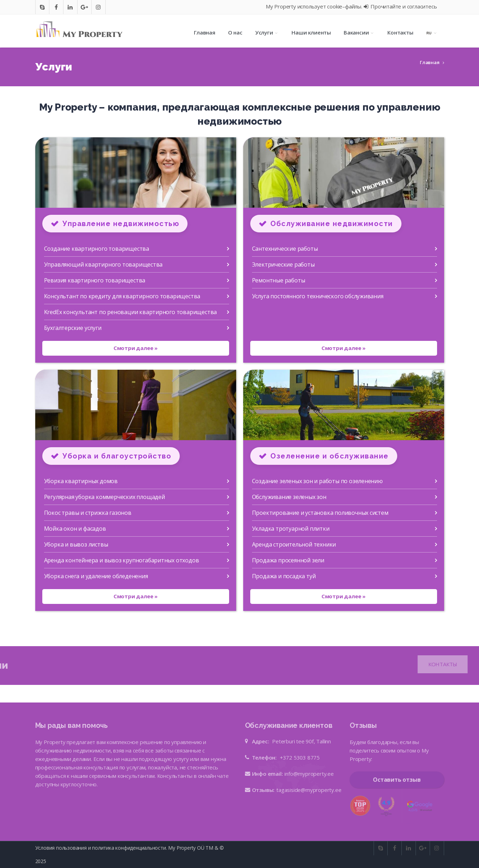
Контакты (400, 32)
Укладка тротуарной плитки (291, 529)
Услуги (267, 32)
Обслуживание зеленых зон (289, 497)
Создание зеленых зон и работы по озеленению (317, 481)
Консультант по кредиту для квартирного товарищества (122, 296)
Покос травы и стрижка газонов (88, 513)
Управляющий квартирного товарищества (103, 264)
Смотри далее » (136, 348)
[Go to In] (70, 7)
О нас (235, 32)
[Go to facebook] (56, 7)
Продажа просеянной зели (288, 560)
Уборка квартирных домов (81, 481)
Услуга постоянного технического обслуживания (318, 296)
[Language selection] (432, 32)
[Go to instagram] (98, 7)
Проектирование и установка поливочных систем (320, 513)
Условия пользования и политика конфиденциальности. (101, 848)
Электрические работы (283, 264)
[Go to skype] (42, 7)
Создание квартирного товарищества (97, 249)
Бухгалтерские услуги (73, 328)
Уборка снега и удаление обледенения (96, 576)
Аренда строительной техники (294, 544)
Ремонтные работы (279, 280)
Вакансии (359, 32)
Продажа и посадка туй (284, 576)
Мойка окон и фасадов (75, 529)
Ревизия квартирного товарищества (95, 280)
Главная (205, 32)
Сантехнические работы (285, 249)
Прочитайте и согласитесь (400, 6)
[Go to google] (84, 7)
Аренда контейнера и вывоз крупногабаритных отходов (122, 560)
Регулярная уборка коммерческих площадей (105, 497)
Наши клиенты (311, 32)
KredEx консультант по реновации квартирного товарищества (131, 312)
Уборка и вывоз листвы (76, 544)
